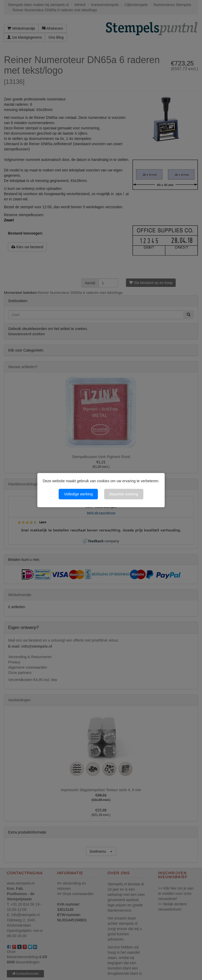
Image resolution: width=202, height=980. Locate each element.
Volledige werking (78, 494)
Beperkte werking (124, 494)
